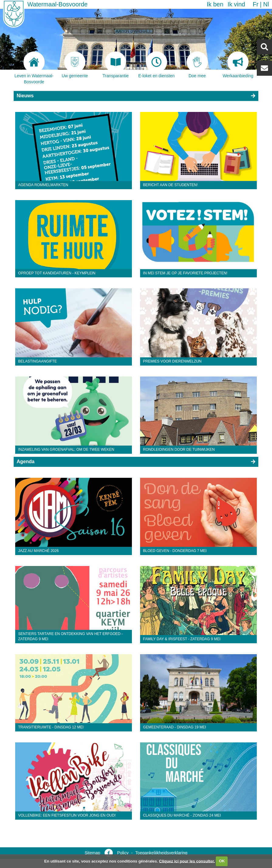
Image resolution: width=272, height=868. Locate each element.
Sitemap (92, 853)
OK (222, 861)
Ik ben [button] (215, 4)
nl (266, 4)
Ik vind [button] (236, 4)
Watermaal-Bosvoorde (57, 4)
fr (255, 4)
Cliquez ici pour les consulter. (187, 861)
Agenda (26, 462)
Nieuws (25, 96)
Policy (123, 853)
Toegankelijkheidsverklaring (161, 853)
